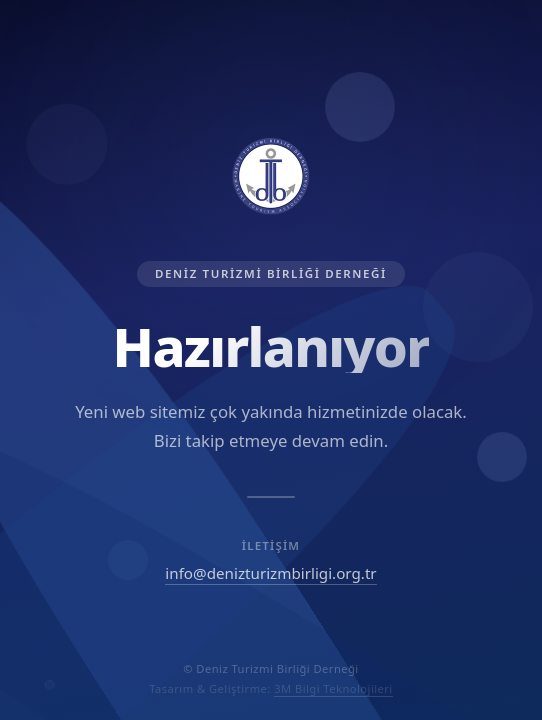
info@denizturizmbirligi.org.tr (270, 573)
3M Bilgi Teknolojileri (333, 688)
